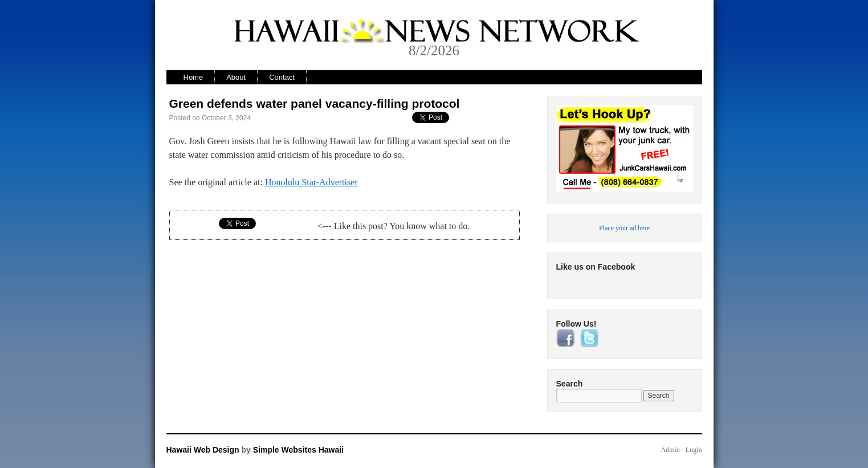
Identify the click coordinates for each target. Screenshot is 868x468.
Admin (670, 450)
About (236, 77)
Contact (282, 77)
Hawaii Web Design (203, 450)
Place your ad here (624, 228)
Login (694, 450)
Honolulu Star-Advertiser (311, 182)
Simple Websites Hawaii (298, 450)
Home (193, 77)
